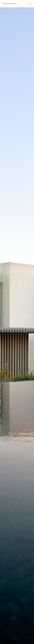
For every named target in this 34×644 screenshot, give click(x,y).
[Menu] (29, 4)
